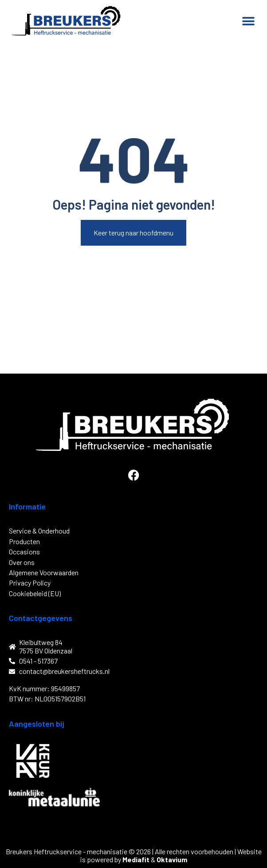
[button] (248, 21)
